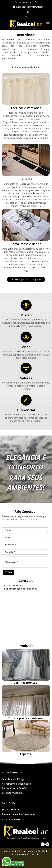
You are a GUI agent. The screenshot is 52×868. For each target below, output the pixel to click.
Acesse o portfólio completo (26, 279)
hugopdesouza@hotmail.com (29, 7)
